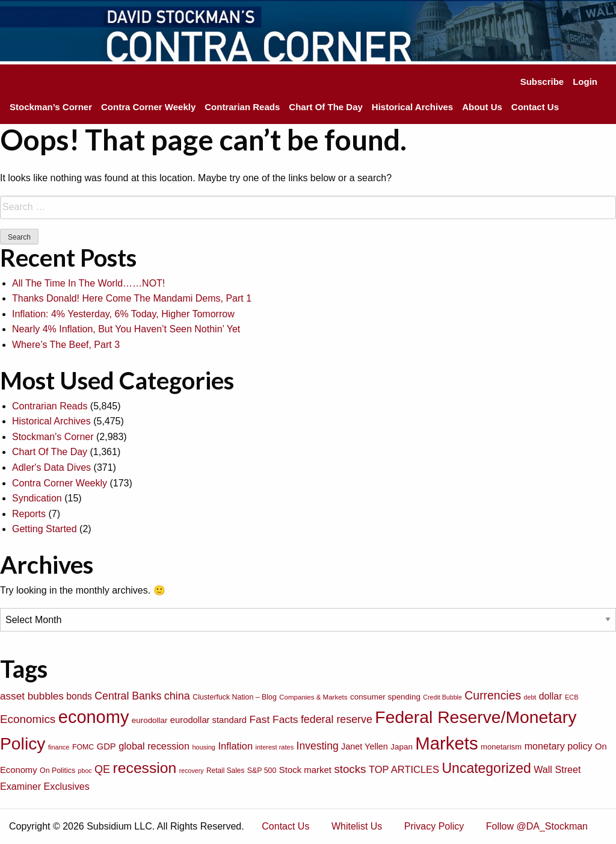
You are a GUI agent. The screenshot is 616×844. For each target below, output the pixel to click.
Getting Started (45, 529)
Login (585, 82)
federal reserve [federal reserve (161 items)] (337, 719)
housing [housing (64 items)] (204, 747)
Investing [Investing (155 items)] (318, 746)
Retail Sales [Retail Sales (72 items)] (225, 771)
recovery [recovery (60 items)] (192, 771)
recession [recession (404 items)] (145, 768)
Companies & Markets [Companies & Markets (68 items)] (313, 697)
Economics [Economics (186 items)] (28, 719)
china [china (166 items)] (177, 696)
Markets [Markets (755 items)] (446, 743)
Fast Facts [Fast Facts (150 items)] (274, 719)
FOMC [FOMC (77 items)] (83, 747)
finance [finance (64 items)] (59, 747)
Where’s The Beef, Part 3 (66, 345)
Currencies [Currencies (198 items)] (493, 695)
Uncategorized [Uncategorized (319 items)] (487, 768)
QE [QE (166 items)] (102, 769)
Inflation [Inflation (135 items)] (235, 746)
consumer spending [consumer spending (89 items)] (385, 697)
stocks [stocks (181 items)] (350, 769)
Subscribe (542, 82)
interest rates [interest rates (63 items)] (275, 747)
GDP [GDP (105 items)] (106, 746)
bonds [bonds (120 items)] (79, 696)
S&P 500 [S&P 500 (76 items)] (262, 771)
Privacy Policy (434, 826)
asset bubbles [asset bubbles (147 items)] (32, 696)
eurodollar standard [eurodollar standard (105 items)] (208, 720)
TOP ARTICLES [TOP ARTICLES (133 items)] (404, 769)
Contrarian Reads (242, 107)
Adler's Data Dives (51, 467)
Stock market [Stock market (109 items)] (305, 770)
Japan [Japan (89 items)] (401, 747)
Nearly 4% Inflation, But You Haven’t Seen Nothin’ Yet (126, 329)
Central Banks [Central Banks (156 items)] (128, 696)
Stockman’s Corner (51, 107)
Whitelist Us (357, 826)
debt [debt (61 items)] (530, 697)
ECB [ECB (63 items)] (572, 697)
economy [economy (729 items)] (94, 717)
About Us (482, 107)
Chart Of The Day (326, 107)
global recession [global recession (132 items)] (154, 746)
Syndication (37, 498)
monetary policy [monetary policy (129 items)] (559, 746)
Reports (29, 514)
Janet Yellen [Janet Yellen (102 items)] (365, 746)
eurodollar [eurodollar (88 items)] (150, 720)
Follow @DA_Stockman (537, 826)
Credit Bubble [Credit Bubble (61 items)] (442, 697)
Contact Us (535, 107)
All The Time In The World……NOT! (88, 283)
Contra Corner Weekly (148, 107)
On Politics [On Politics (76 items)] (57, 771)
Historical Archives (412, 107)
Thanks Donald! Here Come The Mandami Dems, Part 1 (132, 298)
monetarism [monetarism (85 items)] (501, 747)
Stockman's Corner (53, 437)
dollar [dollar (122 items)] (551, 696)
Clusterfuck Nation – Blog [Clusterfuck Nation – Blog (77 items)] (234, 697)
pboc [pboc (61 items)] (85, 771)
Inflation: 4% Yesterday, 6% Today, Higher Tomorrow (123, 314)
